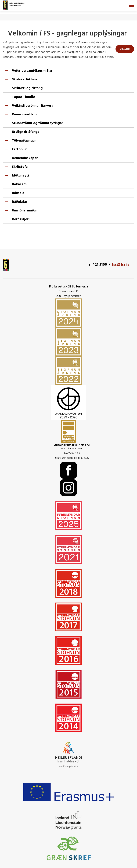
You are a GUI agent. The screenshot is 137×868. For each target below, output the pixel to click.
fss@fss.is (120, 265)
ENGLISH (125, 49)
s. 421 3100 (98, 265)
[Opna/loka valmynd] (132, 5)
